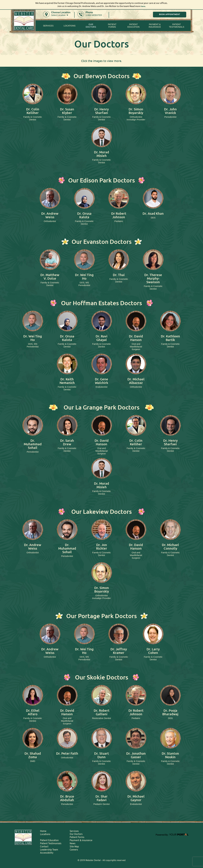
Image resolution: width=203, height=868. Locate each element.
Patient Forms (77, 837)
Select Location (58, 15)
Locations (69, 26)
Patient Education (133, 26)
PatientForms (112, 26)
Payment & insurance (155, 26)
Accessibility (47, 853)
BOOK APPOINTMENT (170, 14)
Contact (44, 847)
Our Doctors (91, 26)
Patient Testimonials (177, 26)
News (73, 844)
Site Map (74, 847)
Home (43, 831)
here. (143, 6)
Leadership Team (49, 850)
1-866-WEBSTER (94, 15)
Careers (74, 850)
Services (48, 26)
